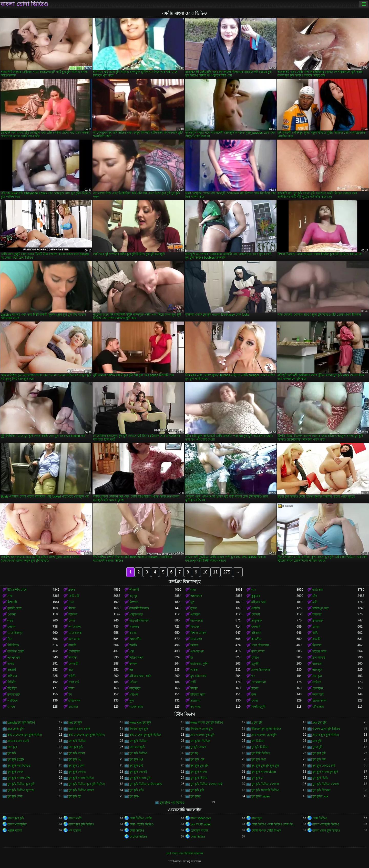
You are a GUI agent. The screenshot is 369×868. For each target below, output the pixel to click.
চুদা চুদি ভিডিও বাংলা (81, 790)
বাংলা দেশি (75, 818)
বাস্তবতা (317, 664)
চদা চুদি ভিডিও (138, 741)
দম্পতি (73, 658)
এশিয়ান (195, 615)
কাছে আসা (258, 651)
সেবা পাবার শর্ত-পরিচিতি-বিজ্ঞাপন (184, 853)
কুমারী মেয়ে (14, 608)
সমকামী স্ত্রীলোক (139, 608)
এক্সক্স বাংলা (15, 831)
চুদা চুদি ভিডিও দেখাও (326, 784)
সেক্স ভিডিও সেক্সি (141, 818)
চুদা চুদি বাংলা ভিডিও (81, 778)
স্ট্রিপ (10, 639)
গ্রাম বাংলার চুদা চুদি (202, 735)
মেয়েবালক (75, 633)
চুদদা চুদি (317, 747)
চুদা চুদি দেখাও (77, 772)
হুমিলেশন (74, 701)
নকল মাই (318, 695)
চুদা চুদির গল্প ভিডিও (172, 803)
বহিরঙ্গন (256, 633)
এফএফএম (197, 651)
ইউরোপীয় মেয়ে (17, 590)
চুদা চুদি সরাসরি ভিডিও (265, 790)
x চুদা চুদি (257, 723)
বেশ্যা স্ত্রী (73, 664)
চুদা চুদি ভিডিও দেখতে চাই (206, 784)
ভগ (254, 590)
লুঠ (192, 602)
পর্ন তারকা (75, 831)
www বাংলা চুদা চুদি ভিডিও (207, 723)
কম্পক (133, 664)
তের (71, 602)
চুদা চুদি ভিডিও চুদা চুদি (21, 784)
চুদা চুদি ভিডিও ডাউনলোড (146, 784)
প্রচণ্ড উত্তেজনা (261, 670)
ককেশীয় (256, 639)
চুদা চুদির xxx (320, 796)
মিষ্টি (315, 633)
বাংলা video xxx (201, 818)
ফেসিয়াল (74, 651)
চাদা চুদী (317, 741)
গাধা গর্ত (74, 682)
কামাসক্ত (318, 621)
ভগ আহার (319, 658)
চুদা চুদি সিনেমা (321, 790)
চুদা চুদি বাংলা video (264, 772)
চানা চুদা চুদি (76, 747)
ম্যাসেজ (73, 707)
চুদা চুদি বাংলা (199, 772)
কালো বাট (14, 695)
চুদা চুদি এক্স (197, 759)
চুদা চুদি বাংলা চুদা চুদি (325, 772)
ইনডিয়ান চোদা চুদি (202, 729)
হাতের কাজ (319, 651)
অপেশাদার (197, 621)
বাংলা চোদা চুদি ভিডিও (326, 831)
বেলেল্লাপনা (259, 682)
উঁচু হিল (12, 688)
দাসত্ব (11, 664)
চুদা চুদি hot (136, 759)
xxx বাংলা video (201, 824)
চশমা (71, 688)
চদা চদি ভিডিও (77, 741)
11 (216, 572)
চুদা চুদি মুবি (197, 790)
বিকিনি (11, 682)
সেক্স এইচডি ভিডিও (142, 824)
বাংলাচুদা (257, 818)
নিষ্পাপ (134, 602)
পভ (132, 651)
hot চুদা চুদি (75, 723)
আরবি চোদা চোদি (79, 729)
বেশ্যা (72, 621)
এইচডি (256, 608)
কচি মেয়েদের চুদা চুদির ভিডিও (87, 735)
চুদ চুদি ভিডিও (260, 747)
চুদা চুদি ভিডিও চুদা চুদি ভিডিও (87, 784)
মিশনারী (12, 602)
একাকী (316, 639)
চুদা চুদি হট (75, 796)
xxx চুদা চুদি (319, 723)
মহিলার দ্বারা (259, 602)
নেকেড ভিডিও (138, 837)
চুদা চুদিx (134, 796)
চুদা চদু (194, 753)
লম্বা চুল (317, 676)
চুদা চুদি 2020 (16, 759)
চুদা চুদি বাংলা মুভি (140, 778)
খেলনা (12, 615)
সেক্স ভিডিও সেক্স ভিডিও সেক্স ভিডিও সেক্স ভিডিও (274, 824)
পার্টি (193, 682)
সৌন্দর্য (256, 615)
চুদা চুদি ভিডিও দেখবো (265, 784)
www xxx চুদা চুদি (140, 723)
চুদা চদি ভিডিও (138, 753)
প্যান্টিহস (13, 701)
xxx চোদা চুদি (16, 729)
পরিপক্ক (134, 695)
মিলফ (72, 608)
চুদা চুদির (196, 796)
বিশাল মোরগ (198, 633)
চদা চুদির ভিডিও (200, 741)
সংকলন (134, 627)
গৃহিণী (72, 676)
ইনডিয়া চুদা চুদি (139, 729)
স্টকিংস (73, 615)
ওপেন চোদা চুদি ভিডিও (326, 729)
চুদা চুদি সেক (15, 796)
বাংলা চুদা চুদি (16, 818)
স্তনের (255, 688)
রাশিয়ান (12, 676)
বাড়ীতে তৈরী (16, 651)
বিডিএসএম (136, 658)
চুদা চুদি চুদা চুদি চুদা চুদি (265, 766)
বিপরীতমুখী (258, 707)
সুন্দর (194, 608)
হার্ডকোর (318, 590)
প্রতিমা (133, 682)
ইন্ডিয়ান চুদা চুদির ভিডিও (266, 729)
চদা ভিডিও (258, 741)
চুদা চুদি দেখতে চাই (324, 766)
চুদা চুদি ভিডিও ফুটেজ (21, 790)
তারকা (194, 670)
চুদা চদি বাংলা (77, 753)
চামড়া (316, 627)
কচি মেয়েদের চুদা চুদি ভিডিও (25, 735)
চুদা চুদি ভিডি (320, 778)
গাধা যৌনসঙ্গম (260, 645)
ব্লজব (72, 590)
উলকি (133, 645)
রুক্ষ (254, 695)
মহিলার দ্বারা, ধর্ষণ (140, 676)
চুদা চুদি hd (75, 759)
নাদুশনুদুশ (135, 688)
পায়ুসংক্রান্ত (136, 615)
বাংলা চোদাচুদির (17, 824)
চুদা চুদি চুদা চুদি (199, 766)
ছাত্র (71, 670)
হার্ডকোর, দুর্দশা (199, 664)
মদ (70, 695)
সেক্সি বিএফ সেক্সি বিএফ (266, 831)
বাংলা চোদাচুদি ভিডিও (326, 824)
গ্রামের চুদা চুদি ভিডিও (326, 735)
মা (192, 658)
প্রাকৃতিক (257, 621)
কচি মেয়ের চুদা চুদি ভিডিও (145, 735)
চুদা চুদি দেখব (16, 772)
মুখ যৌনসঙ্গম (198, 676)
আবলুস (317, 670)
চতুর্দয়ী (255, 664)
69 (131, 670)
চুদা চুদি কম (319, 759)
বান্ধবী (72, 645)
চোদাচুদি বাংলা (199, 831)
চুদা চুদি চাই (136, 766)
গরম (10, 621)
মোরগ (255, 658)
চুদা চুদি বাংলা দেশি (19, 778)
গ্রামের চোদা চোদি (18, 741)
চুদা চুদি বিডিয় (199, 778)
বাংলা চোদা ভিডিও (24, 4)
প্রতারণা (195, 701)
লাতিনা (317, 682)
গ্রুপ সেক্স (74, 639)
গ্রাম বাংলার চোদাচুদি (264, 735)
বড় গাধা (196, 707)
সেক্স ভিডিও (320, 818)
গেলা (255, 701)
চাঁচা (315, 596)
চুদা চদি (12, 753)
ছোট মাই (74, 596)
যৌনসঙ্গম (318, 707)
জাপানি (256, 627)
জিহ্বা (194, 688)
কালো (133, 633)
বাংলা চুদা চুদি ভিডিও (81, 824)
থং (253, 676)
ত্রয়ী (315, 602)
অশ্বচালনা (196, 596)
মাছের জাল (319, 701)
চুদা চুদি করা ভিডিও (19, 766)
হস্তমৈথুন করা (320, 608)
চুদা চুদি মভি (137, 790)
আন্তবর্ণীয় (135, 639)
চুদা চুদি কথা (259, 759)
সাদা (10, 596)
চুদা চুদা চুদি (319, 753)
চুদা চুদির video (261, 796)
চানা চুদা (12, 747)
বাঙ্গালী (12, 670)
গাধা (193, 590)
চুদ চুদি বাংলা (198, 747)
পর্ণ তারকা (75, 627)
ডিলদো (317, 645)
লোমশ (11, 627)
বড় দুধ (134, 596)
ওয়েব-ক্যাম (136, 707)
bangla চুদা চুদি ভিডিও (21, 723)
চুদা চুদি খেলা (76, 766)
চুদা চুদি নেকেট (138, 772)
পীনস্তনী (134, 590)
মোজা (11, 707)
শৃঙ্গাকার (317, 615)
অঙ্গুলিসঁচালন (139, 621)
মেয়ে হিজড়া (15, 633)
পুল (132, 701)
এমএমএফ (14, 658)
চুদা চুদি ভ (257, 778)
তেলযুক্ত (318, 688)
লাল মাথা (196, 639)
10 (205, 572)
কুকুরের (256, 596)
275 (227, 572)
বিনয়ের (195, 627)
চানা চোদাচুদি (137, 747)
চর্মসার (194, 645)
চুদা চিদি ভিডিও (261, 753)
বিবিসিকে (13, 645)
